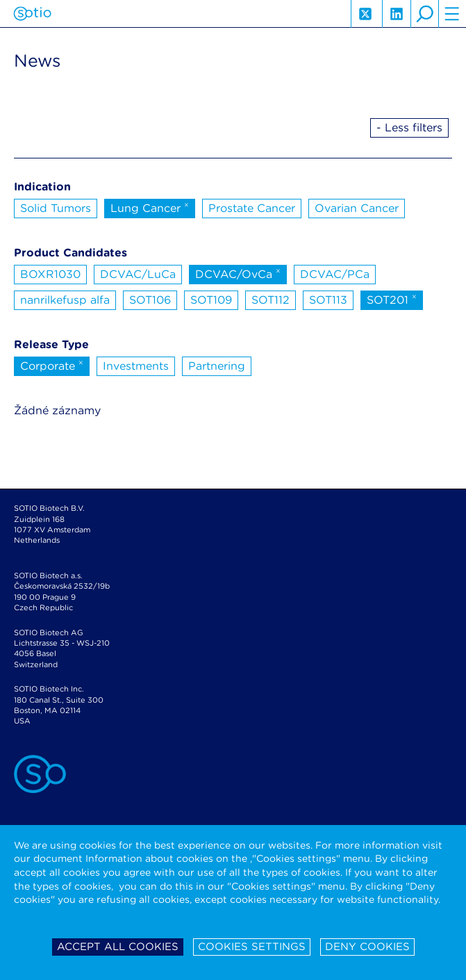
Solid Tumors (56, 208)
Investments (136, 366)
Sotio (32, 14)
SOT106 (150, 300)
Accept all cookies (118, 947)
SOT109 (211, 300)
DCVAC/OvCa (238, 273)
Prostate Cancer (252, 208)
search (424, 14)
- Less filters (409, 128)
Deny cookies (367, 947)
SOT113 (328, 300)
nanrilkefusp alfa (65, 300)
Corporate (52, 365)
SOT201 (392, 299)
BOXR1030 (50, 274)
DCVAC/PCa (335, 274)
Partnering (217, 366)
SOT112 (271, 300)
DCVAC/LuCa (138, 274)
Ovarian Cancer (357, 208)
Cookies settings (252, 947)
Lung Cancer (150, 207)
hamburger (452, 14)
